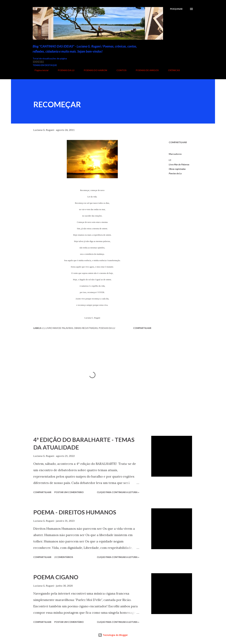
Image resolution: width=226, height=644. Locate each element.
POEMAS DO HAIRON (94, 70)
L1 (170, 160)
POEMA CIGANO (56, 577)
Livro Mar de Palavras (179, 164)
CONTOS (120, 70)
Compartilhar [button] (178, 142)
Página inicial (40, 70)
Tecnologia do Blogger (113, 635)
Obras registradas (177, 169)
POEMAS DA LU (64, 70)
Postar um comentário (69, 492)
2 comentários (64, 557)
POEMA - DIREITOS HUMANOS (75, 512)
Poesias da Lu (175, 173)
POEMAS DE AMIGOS (145, 70)
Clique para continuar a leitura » (118, 492)
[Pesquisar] (176, 9)
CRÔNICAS (172, 70)
